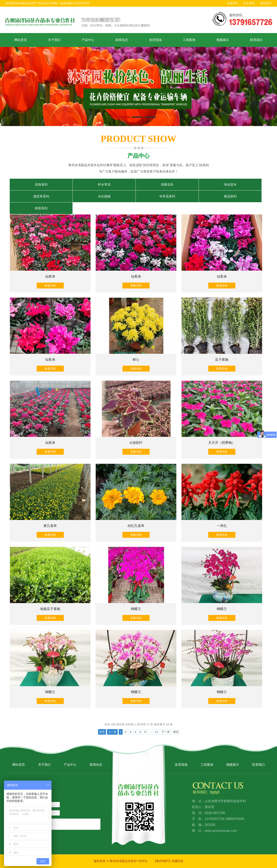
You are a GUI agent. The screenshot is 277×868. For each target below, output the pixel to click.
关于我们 (54, 40)
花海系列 (232, 3)
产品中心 (88, 40)
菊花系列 (266, 3)
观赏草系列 (41, 196)
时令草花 (249, 3)
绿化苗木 (230, 185)
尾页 (176, 732)
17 (157, 732)
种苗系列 (41, 208)
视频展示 (223, 40)
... (151, 732)
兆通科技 (177, 861)
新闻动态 (122, 40)
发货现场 (155, 40)
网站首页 (21, 40)
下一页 (166, 732)
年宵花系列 (167, 196)
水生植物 (104, 196)
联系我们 (256, 40)
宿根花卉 (167, 185)
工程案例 (189, 40)
